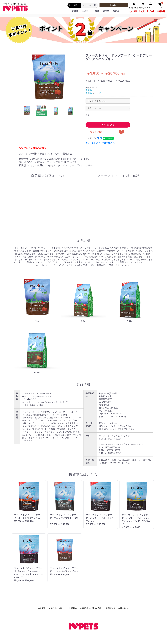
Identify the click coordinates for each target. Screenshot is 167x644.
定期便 (75, 11)
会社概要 (42, 608)
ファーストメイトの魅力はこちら (101, 143)
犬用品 (106, 11)
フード (98, 93)
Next (71, 112)
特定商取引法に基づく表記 (90, 608)
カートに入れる (108, 125)
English (114, 5)
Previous (27, 112)
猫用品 (116, 11)
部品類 (85, 11)
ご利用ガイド (110, 608)
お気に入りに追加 (95, 132)
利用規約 (73, 608)
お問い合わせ (123, 608)
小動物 (96, 11)
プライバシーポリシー (57, 608)
